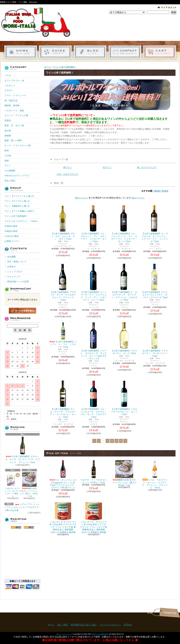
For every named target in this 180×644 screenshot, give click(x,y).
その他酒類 (10, 171)
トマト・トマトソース (15, 95)
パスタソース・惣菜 (14, 111)
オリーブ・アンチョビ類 (16, 115)
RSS (16, 527)
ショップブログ (90, 52)
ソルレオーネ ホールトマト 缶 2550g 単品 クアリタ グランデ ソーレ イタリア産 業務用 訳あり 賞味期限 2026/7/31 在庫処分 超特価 (63, 518)
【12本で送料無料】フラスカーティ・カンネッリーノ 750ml (156, 340)
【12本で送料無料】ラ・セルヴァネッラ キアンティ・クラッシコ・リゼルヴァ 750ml (124, 282)
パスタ (8, 75)
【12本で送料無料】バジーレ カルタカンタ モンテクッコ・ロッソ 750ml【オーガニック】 (94, 341)
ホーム (21, 52)
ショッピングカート (160, 52)
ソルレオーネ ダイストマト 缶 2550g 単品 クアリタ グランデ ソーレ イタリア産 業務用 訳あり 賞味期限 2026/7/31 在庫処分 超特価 (94, 518)
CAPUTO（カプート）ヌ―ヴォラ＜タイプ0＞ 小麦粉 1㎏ (13, 485)
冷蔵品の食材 (11, 231)
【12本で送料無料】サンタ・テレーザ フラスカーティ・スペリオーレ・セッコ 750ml (63, 399)
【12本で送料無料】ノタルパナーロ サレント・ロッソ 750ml (124, 398)
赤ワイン (67, 167)
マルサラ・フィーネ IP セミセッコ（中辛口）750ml (94, 472)
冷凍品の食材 (11, 226)
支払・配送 (62, 625)
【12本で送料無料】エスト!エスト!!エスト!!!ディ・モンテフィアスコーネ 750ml (155, 281)
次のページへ (138, 198)
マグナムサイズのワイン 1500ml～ (22, 221)
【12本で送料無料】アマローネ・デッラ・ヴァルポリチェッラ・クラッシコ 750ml (63, 282)
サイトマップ (14, 277)
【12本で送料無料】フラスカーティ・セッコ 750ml (124, 338)
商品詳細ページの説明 (18, 282)
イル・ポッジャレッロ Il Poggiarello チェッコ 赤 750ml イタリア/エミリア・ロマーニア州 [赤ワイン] (63, 474)
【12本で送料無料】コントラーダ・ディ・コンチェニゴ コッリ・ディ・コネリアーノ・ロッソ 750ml (94, 282)
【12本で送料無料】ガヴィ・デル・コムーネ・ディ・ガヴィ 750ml (63, 222)
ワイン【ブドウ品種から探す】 (20, 211)
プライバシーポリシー (110, 625)
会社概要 (12, 257)
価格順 (157, 191)
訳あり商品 (10, 181)
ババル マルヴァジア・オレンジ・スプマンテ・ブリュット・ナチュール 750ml (155, 474)
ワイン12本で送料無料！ (16, 216)
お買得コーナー (12, 241)
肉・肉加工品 (11, 101)
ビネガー (9, 90)
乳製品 (8, 121)
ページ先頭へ (170, 613)
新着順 (165, 191)
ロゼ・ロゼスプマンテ (67, 174)
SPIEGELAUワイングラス (17, 176)
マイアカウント (167, 8)
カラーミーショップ (64, 634)
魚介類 (8, 131)
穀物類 (8, 136)
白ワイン (107, 167)
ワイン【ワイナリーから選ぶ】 (20, 196)
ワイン (8, 166)
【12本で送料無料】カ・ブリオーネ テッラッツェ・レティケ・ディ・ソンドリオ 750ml (155, 224)
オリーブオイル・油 (14, 81)
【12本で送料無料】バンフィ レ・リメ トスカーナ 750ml (63, 335)
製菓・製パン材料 (13, 141)
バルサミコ (10, 86)
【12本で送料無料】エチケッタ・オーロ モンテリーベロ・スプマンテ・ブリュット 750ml (22, 450)
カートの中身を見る (22, 311)
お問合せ (125, 52)
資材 (7, 161)
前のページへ (82, 198)
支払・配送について (55, 52)
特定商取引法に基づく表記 (84, 625)
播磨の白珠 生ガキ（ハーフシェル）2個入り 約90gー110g (29, 485)
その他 (8, 156)
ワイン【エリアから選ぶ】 (17, 201)
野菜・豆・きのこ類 (14, 126)
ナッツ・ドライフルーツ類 (17, 146)
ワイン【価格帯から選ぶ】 (17, 206)
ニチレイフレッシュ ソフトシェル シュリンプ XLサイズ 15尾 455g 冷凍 (22, 507)
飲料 (7, 151)
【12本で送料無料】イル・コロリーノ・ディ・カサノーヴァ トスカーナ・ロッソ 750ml (94, 224)
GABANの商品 (12, 236)
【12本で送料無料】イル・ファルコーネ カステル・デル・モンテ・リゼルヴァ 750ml (94, 399)
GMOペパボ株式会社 (100, 634)
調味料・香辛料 (12, 106)
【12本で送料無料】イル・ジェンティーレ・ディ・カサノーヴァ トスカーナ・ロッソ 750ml (124, 224)
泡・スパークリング (147, 167)
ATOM (29, 527)
